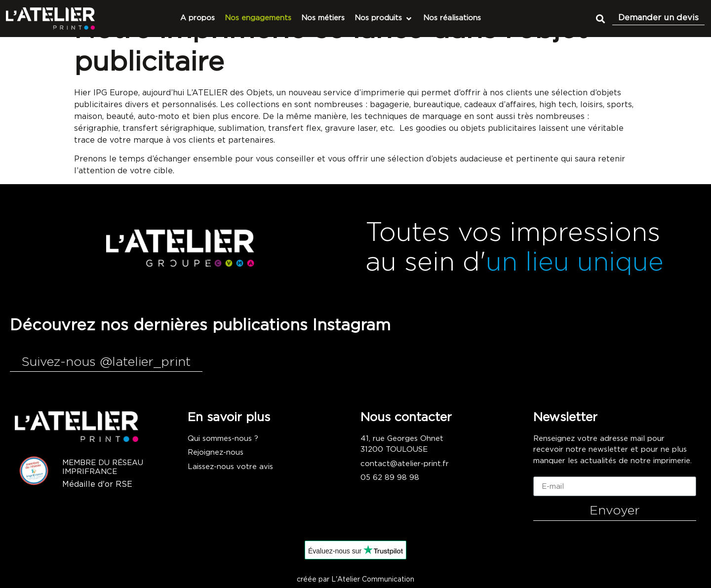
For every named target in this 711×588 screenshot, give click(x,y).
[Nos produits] (384, 19)
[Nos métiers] (323, 19)
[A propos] (197, 19)
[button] (600, 19)
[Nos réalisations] (452, 19)
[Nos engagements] (258, 19)
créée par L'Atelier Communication (355, 580)
